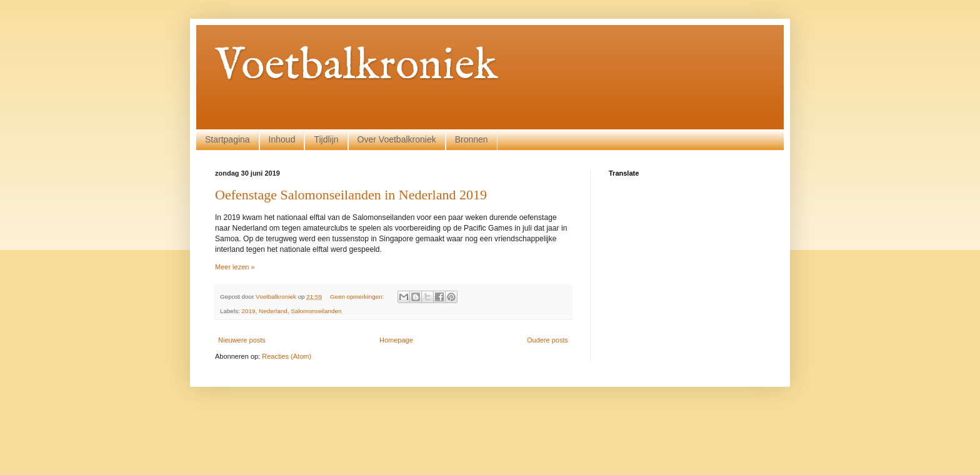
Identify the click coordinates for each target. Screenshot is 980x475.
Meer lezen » (235, 267)
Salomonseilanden (316, 311)
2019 (249, 311)
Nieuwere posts (242, 340)
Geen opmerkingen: (358, 297)
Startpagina (227, 139)
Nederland (273, 311)
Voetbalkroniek (357, 66)
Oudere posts (547, 340)
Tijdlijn (326, 139)
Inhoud (282, 139)
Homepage (396, 340)
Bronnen (472, 139)
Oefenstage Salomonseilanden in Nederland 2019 (351, 195)
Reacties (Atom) (287, 356)
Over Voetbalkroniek (397, 139)
